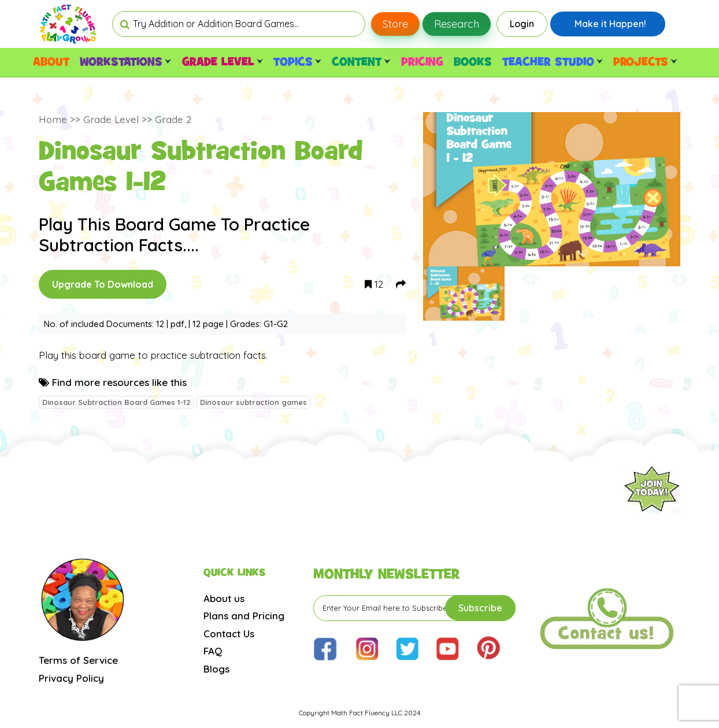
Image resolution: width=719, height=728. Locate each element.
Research (457, 24)
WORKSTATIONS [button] (125, 62)
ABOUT (51, 62)
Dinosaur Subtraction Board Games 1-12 (116, 402)
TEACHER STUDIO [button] (553, 62)
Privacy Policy (71, 678)
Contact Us (229, 634)
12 (374, 284)
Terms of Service (78, 660)
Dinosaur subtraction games (253, 402)
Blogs (216, 669)
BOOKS (473, 62)
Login (522, 24)
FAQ (213, 651)
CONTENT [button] (361, 62)
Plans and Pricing (244, 616)
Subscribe (480, 608)
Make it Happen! (610, 24)
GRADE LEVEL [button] (223, 62)
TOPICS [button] (297, 62)
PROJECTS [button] (645, 62)
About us (224, 598)
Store (395, 24)
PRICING (422, 62)
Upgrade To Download (103, 284)
